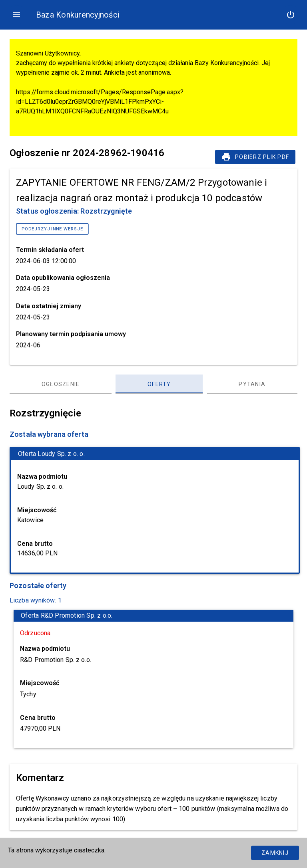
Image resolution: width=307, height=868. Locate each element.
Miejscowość (37, 510)
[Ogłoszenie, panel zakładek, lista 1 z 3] (61, 384)
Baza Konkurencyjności (78, 15)
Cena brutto (35, 544)
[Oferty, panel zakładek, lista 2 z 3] (159, 384)
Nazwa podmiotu (42, 477)
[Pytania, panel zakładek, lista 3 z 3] (252, 384)
